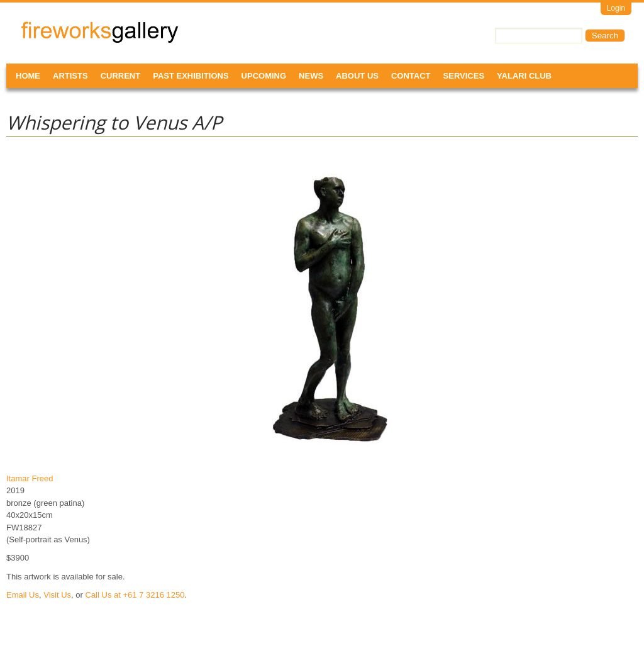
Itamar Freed (30, 478)
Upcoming (264, 76)
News (311, 76)
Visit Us (57, 595)
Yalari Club (524, 76)
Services (464, 76)
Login (616, 8)
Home (28, 76)
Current (121, 76)
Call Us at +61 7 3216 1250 (135, 595)
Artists (70, 76)
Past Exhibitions (191, 76)
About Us (357, 76)
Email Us (23, 595)
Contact (411, 76)
